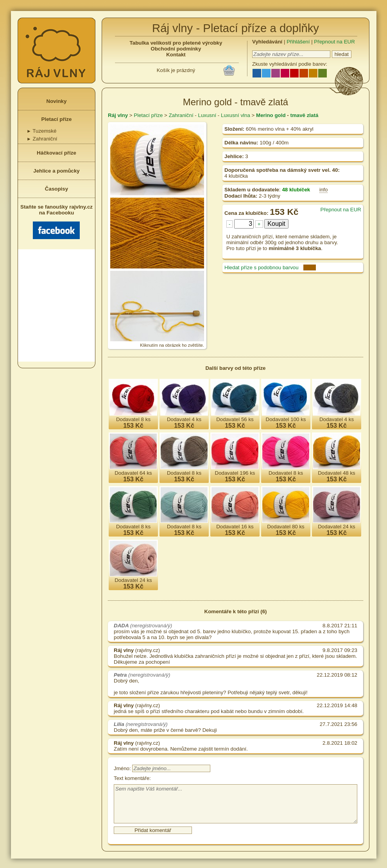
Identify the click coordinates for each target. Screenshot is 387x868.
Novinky (57, 101)
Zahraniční (42, 139)
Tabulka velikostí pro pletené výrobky (176, 43)
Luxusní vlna (236, 115)
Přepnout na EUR (334, 42)
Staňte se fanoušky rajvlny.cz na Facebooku (56, 222)
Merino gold (271, 115)
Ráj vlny (118, 115)
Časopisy (56, 189)
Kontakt (176, 55)
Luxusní (207, 115)
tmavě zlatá (304, 115)
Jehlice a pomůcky (56, 171)
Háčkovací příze (56, 153)
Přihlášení (298, 42)
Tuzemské (41, 131)
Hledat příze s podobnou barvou (262, 267)
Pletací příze (57, 119)
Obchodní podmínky (176, 49)
